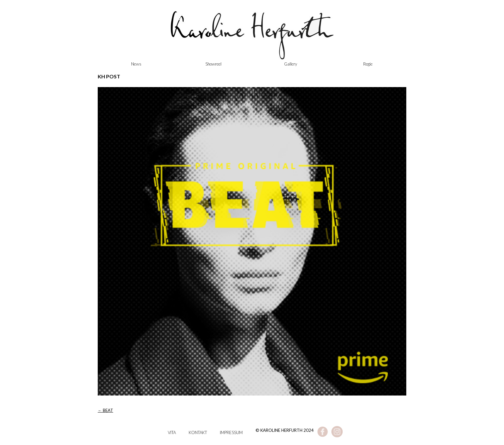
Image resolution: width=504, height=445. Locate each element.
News (136, 64)
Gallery (291, 64)
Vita (172, 432)
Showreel (213, 64)
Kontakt (198, 432)
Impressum (231, 432)
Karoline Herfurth (252, 39)
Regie (368, 64)
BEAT (105, 410)
